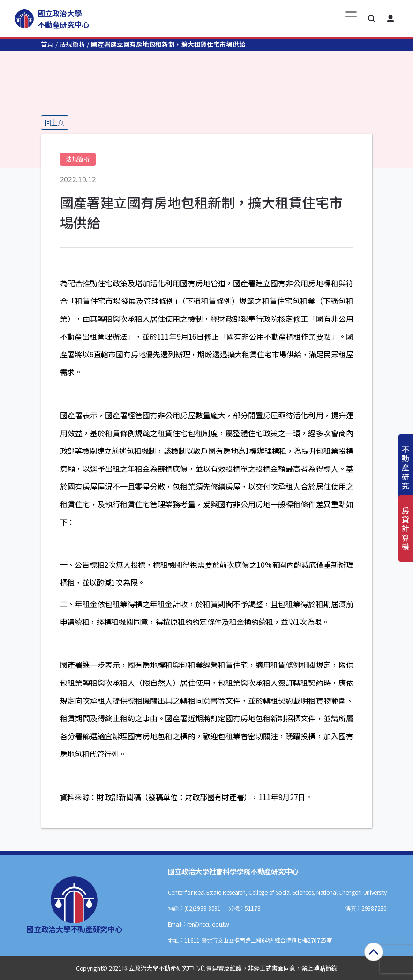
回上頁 (55, 122)
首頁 (47, 44)
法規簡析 (72, 44)
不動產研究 (405, 467)
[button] (372, 19)
